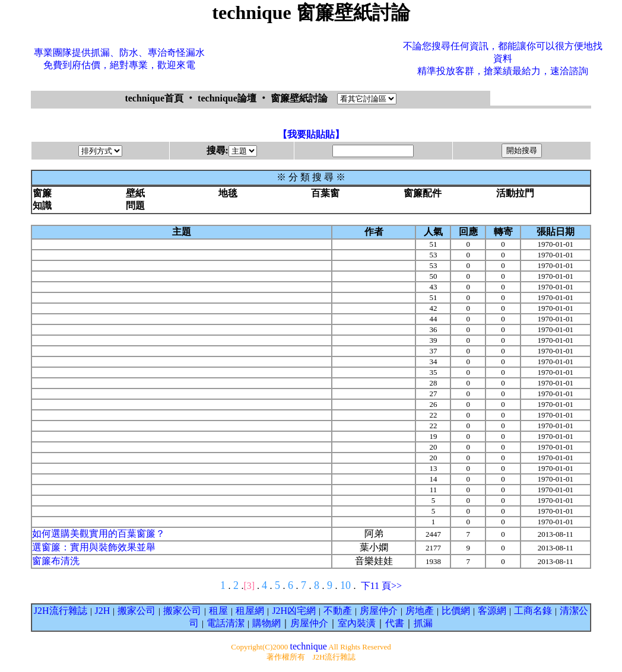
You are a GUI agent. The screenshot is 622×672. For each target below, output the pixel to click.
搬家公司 (137, 611)
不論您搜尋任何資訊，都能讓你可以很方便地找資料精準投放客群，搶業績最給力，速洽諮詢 (503, 58)
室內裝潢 (357, 623)
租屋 (218, 611)
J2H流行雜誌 (61, 611)
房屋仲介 (379, 611)
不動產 (338, 611)
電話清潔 (226, 623)
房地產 (420, 611)
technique (309, 646)
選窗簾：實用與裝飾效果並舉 (94, 547)
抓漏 (423, 623)
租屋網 (250, 611)
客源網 (492, 611)
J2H (103, 611)
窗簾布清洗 (56, 561)
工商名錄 (533, 611)
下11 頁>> (381, 586)
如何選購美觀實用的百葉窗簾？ (99, 534)
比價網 (456, 611)
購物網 (266, 623)
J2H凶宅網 (294, 611)
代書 (395, 623)
